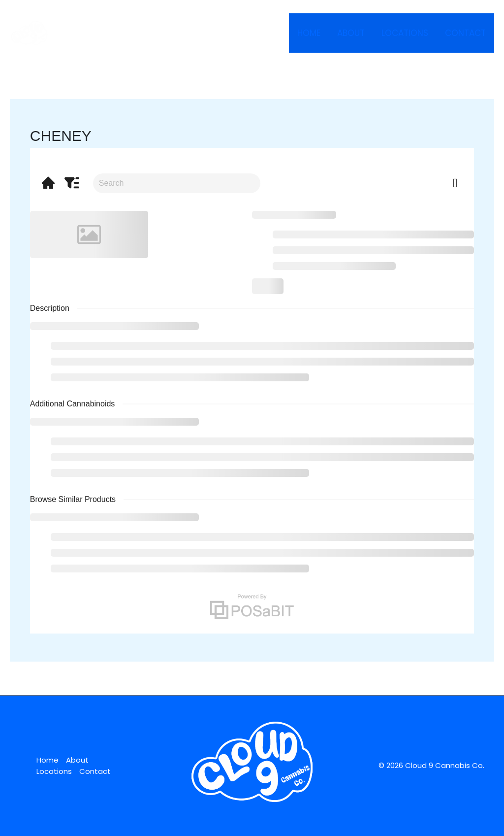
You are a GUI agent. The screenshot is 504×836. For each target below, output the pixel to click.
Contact (465, 33)
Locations (405, 33)
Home (309, 33)
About (351, 33)
